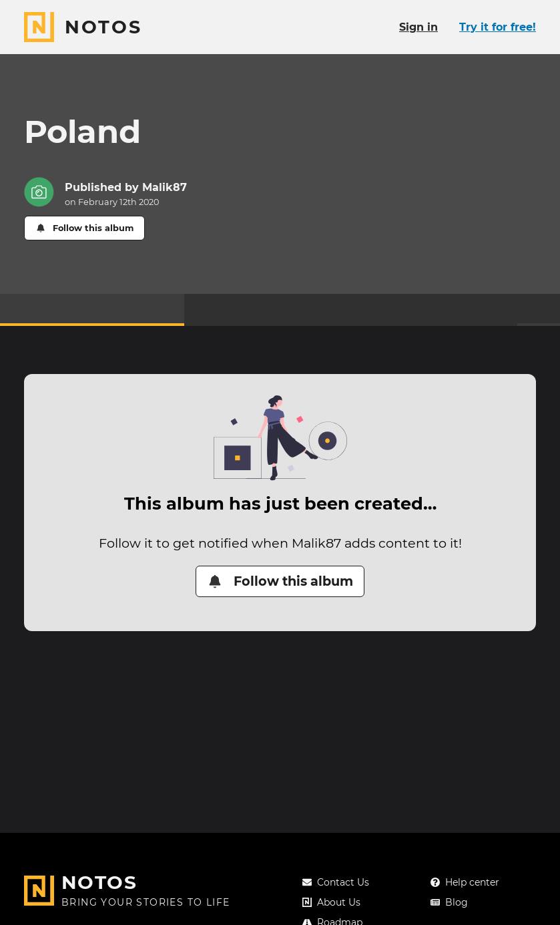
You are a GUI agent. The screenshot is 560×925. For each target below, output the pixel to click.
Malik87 (165, 187)
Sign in (418, 27)
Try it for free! (498, 27)
